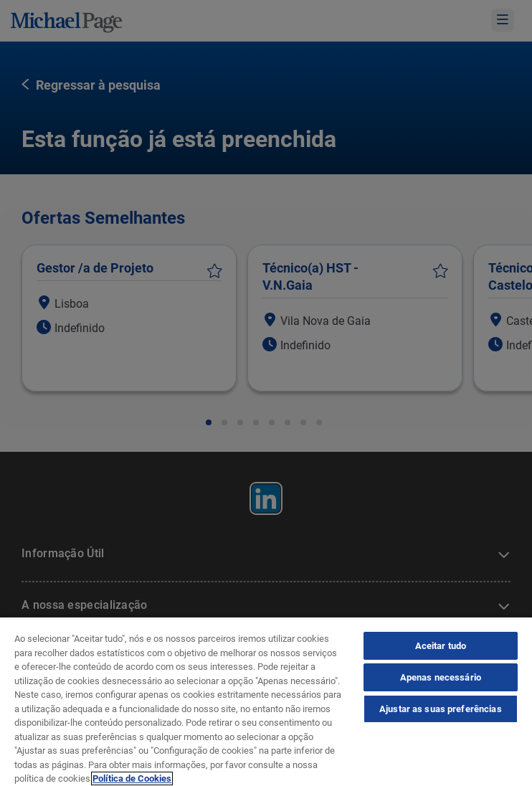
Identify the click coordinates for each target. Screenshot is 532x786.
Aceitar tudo (441, 646)
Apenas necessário (441, 677)
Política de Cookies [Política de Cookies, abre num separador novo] (132, 778)
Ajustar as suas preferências (441, 709)
